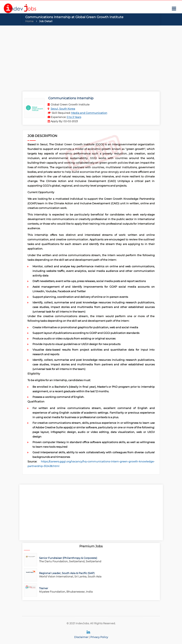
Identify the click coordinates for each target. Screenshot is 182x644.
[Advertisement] (91, 57)
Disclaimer (81, 637)
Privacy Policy (99, 637)
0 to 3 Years (74, 117)
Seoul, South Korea (63, 109)
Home (29, 21)
